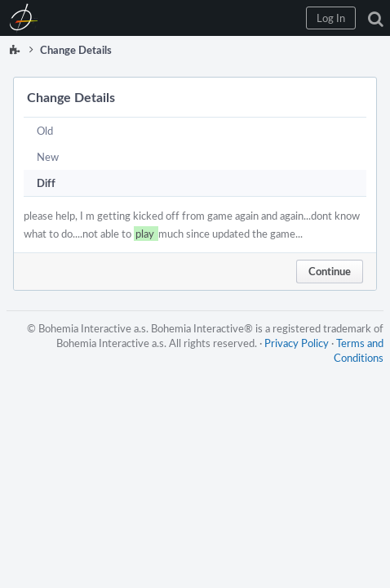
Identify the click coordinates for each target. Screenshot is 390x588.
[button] (331, 18)
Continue (330, 271)
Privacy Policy (297, 343)
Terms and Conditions (359, 350)
